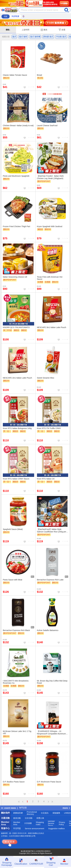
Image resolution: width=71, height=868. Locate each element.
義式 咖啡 (23, 37)
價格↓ (8, 30)
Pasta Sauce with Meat (12, 580)
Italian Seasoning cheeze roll (15, 277)
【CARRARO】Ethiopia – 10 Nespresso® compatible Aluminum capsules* (51, 732)
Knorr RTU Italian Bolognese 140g (17, 428)
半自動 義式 (61, 37)
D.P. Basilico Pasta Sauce (14, 782)
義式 (14, 37)
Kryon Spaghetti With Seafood (50, 226)
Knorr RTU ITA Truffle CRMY (49, 428)
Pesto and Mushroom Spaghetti (16, 176)
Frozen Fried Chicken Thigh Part (16, 226)
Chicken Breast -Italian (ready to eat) (18, 125)
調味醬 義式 (48, 37)
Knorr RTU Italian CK (46, 479)
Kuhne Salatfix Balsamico (48, 630)
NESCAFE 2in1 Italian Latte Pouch (17, 378)
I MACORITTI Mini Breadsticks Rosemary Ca (16, 682)
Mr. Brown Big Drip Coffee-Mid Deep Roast (52, 682)
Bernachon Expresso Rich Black (16, 630)
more (66, 808)
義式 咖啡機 (35, 37)
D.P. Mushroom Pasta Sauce (49, 782)
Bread (39, 75)
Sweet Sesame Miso (46, 378)
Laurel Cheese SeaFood (47, 125)
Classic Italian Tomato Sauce (15, 75)
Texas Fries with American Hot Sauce (50, 278)
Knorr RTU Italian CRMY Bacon (16, 479)
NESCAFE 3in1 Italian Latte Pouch (52, 327)
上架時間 (26, 30)
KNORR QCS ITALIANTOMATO (16, 327)
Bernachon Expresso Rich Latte (50, 580)
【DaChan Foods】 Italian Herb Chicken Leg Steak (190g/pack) (50, 177)
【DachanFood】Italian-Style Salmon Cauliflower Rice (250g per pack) (52, 530)
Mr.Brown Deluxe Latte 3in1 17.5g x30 (17, 732)
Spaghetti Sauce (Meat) (13, 529)
